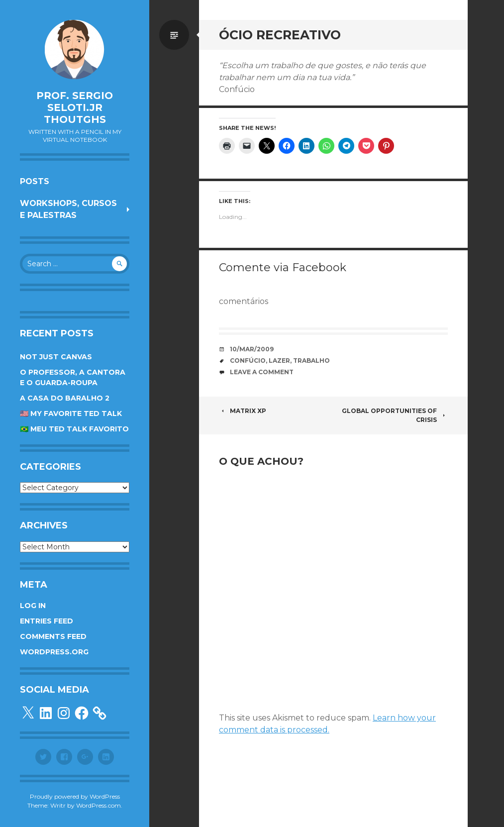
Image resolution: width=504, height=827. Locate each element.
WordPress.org (54, 652)
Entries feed (47, 621)
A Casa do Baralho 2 (65, 398)
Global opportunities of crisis (395, 415)
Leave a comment (262, 372)
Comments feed (53, 636)
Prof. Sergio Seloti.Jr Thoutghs (75, 107)
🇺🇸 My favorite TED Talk (71, 413)
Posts (35, 181)
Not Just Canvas (56, 357)
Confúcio (248, 361)
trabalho (311, 361)
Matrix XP (243, 411)
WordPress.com (99, 805)
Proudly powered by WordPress (75, 796)
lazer (279, 361)
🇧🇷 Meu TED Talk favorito (74, 429)
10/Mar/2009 (252, 349)
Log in (33, 606)
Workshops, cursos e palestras (68, 209)
